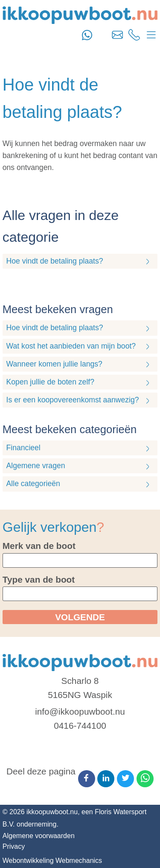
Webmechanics (79, 861)
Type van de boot (39, 579)
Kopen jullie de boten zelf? (50, 382)
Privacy (14, 846)
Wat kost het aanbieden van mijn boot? (71, 346)
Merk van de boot (39, 546)
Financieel (23, 448)
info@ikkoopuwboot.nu (80, 711)
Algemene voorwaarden (39, 836)
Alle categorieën (33, 484)
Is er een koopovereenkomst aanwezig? (73, 400)
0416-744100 (80, 726)
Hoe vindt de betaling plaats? (55, 261)
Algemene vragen (36, 466)
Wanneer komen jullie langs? (54, 364)
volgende (80, 617)
